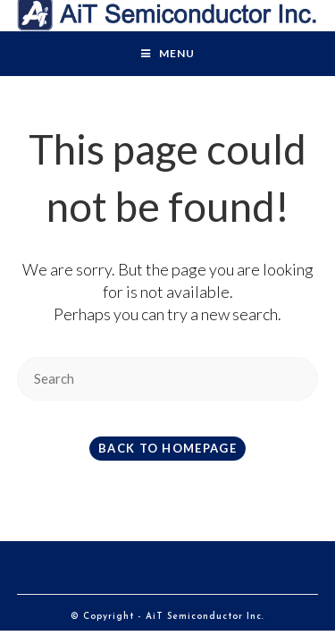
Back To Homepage (167, 448)
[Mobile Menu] (168, 54)
